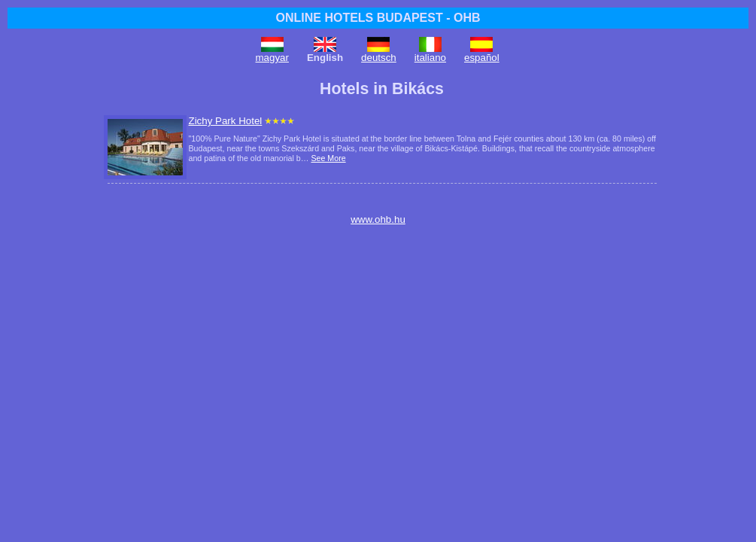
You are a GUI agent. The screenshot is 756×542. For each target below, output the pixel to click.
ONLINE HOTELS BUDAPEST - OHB (378, 18)
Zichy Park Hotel (226, 121)
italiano (430, 58)
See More (328, 158)
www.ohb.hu (378, 219)
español (482, 58)
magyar (272, 58)
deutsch (379, 58)
